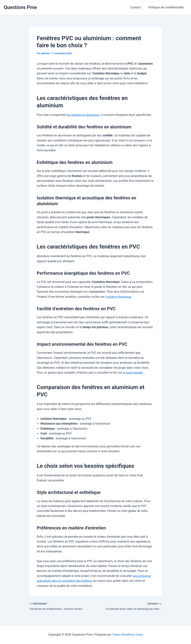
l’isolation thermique (119, 297)
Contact (138, 7)
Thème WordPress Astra (127, 635)
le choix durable (133, 373)
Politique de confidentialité (167, 7)
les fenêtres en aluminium (84, 115)
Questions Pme (20, 7)
